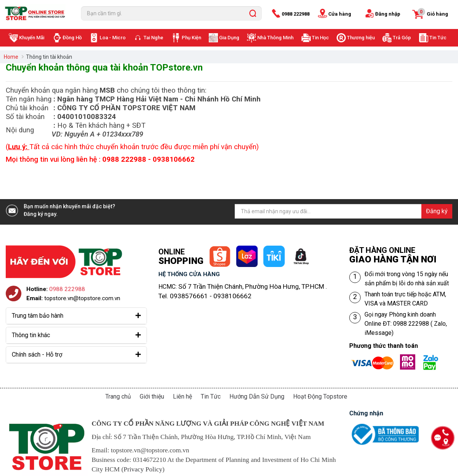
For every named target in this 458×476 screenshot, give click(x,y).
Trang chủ (118, 396)
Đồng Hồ (72, 38)
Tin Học (320, 38)
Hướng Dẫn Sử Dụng (257, 396)
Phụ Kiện (191, 38)
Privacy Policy (143, 469)
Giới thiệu (152, 396)
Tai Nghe (153, 38)
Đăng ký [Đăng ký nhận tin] (437, 211)
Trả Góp (402, 38)
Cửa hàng (340, 14)
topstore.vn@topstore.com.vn (82, 298)
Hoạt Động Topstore (320, 396)
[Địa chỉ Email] (343, 211)
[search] (253, 13)
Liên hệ (182, 396)
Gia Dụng (229, 38)
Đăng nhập (388, 14)
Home (11, 57)
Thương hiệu (361, 38)
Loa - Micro (113, 38)
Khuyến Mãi (32, 38)
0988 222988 (296, 14)
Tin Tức (438, 38)
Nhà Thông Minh (275, 38)
